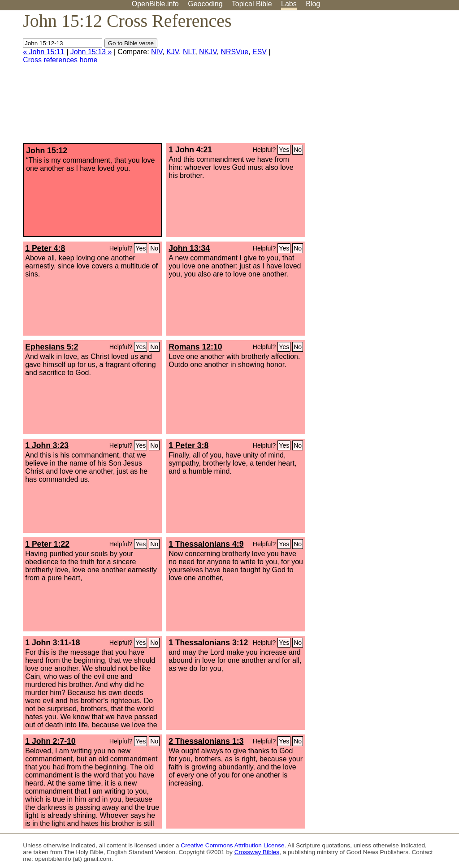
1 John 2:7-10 (50, 741)
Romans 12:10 (195, 347)
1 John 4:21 (190, 150)
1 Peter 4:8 (45, 248)
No (298, 150)
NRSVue (234, 52)
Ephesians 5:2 (52, 347)
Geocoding (205, 4)
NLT (189, 52)
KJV (173, 52)
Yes (284, 150)
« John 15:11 (44, 52)
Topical (252, 4)
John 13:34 (189, 248)
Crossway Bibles (257, 852)
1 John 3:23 (47, 445)
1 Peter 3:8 (188, 445)
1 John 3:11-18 (52, 643)
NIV (157, 52)
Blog (313, 4)
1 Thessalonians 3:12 (208, 643)
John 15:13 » (91, 52)
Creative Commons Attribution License (232, 845)
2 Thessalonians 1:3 (206, 741)
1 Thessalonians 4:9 (206, 544)
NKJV (208, 52)
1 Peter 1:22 (47, 544)
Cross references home (60, 60)
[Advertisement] (368, 80)
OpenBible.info (155, 4)
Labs (289, 4)
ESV (260, 52)
